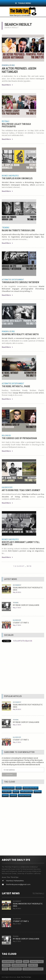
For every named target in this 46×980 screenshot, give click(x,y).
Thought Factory (25, 795)
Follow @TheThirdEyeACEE (23, 641)
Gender (13, 795)
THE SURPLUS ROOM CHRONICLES (17, 178)
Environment (17, 585)
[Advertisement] (23, 669)
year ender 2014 (8, 788)
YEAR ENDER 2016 (15, 969)
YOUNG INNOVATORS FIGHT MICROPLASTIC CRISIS (28, 589)
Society (16, 792)
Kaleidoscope (7, 487)
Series (26, 962)
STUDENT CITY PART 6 (21, 623)
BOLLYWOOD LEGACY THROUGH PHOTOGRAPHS (16, 125)
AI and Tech (7, 792)
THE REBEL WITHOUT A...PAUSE (16, 386)
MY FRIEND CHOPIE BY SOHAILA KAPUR (26, 605)
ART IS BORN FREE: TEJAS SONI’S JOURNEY (21, 490)
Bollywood (6, 435)
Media (19, 788)
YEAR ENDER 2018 (26, 792)
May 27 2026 (17, 608)
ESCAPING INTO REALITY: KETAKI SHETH (20, 334)
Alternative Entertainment (13, 279)
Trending (6, 227)
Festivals (6, 121)
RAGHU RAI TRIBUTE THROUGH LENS (18, 230)
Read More (7, 85)
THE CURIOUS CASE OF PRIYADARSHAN (19, 438)
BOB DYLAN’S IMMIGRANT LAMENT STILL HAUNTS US (21, 543)
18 (28, 566)
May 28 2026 (17, 592)
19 (30, 566)
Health (5, 795)
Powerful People (8, 65)
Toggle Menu (23, 3)
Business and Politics (10, 176)
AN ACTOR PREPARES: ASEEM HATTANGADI (19, 70)
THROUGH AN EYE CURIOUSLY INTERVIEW (20, 282)
